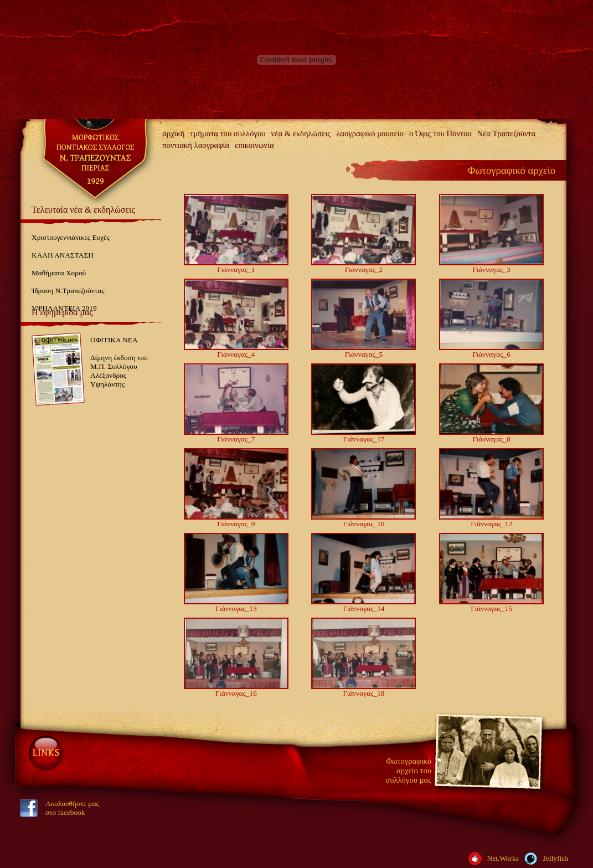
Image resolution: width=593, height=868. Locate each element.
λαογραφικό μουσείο (370, 133)
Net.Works (503, 858)
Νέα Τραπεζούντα (507, 133)
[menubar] (363, 140)
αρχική (174, 133)
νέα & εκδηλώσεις (301, 133)
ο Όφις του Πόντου (440, 133)
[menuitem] (174, 134)
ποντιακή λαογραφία (196, 145)
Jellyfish (556, 858)
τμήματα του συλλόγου (228, 133)
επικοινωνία (254, 145)
